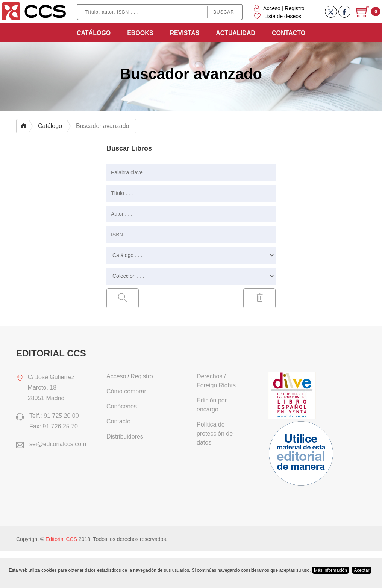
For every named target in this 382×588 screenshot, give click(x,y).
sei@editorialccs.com (58, 444)
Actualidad (236, 33)
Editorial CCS (61, 539)
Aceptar (362, 570)
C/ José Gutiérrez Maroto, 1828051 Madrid (51, 388)
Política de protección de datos (215, 433)
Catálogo (94, 33)
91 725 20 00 (61, 416)
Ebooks (140, 33)
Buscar (224, 12)
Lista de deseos (277, 16)
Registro (294, 8)
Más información (330, 570)
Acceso (272, 8)
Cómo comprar (126, 391)
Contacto (289, 33)
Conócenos (122, 406)
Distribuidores (125, 436)
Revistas (184, 33)
